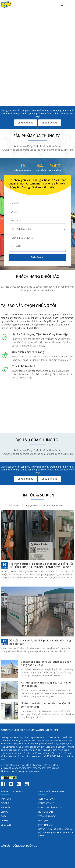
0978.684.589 (25, 123)
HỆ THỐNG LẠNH (46, 812)
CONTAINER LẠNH (47, 799)
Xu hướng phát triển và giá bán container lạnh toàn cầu (46, 684)
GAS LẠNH (43, 820)
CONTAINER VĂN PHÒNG (50, 807)
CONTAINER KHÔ (46, 803)
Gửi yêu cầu (37, 257)
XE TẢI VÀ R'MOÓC (47, 816)
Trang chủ (6, 799)
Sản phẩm (6, 807)
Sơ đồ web (6, 825)
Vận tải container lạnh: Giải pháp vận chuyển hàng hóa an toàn (40, 642)
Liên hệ (4, 820)
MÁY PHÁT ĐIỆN (46, 825)
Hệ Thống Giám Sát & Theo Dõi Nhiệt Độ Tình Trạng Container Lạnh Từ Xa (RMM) (56, 832)
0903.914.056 (50, 123)
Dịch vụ (4, 812)
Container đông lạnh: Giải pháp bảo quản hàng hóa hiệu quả (46, 663)
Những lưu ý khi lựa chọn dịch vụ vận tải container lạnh (45, 705)
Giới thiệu (6, 803)
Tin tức (4, 816)
